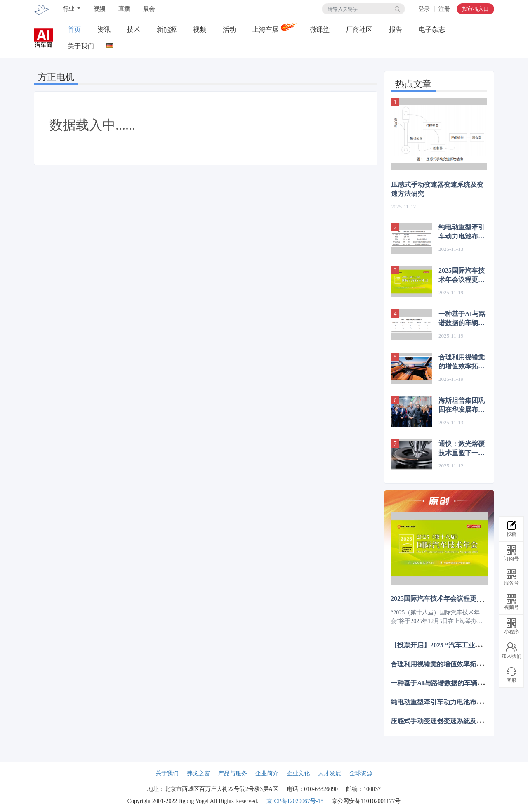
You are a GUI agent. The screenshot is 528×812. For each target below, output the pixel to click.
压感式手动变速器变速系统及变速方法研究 (437, 189)
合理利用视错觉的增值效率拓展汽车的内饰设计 (462, 362)
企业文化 (298, 773)
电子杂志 (432, 30)
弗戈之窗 (198, 773)
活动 (229, 30)
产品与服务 (233, 773)
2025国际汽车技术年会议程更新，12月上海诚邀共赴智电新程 (462, 276)
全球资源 (361, 773)
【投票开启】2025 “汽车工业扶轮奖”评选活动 (457, 645)
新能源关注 (167, 30)
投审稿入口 (475, 9)
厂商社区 (359, 30)
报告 (396, 30)
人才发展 (330, 773)
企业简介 (267, 773)
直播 (124, 9)
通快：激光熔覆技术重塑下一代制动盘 (462, 449)
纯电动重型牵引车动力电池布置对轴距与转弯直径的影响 (462, 232)
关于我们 (81, 46)
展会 (149, 9)
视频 (99, 9)
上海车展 (266, 30)
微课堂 (320, 30)
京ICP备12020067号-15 (295, 801)
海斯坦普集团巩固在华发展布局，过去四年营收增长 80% (462, 406)
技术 (134, 30)
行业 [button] (69, 9)
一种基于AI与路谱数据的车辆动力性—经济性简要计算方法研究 (462, 319)
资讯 (104, 30)
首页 (74, 30)
